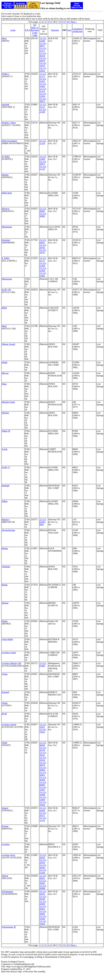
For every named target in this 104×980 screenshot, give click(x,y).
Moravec (6, 209)
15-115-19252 (43, 731)
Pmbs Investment (9, 141)
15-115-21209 (43, 264)
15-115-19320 (43, 918)
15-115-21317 (43, 50)
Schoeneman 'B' (9, 927)
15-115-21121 (43, 106)
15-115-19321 (43, 69)
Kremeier (6, 240)
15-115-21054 (43, 95)
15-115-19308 (43, 794)
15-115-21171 (43, 260)
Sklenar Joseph (8, 344)
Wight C (6, 74)
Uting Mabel (7, 639)
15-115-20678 (43, 59)
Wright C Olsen (9, 123)
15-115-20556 (43, 856)
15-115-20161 (43, 754)
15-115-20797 (43, 251)
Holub (5, 362)
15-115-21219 (43, 168)
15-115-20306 (43, 779)
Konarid (5, 692)
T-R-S (28, 30)
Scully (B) (6, 290)
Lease (13, 30)
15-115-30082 (43, 215)
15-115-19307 (43, 789)
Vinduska (6, 567)
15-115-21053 (43, 80)
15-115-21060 (43, 158)
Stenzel (5, 808)
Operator (55, 30)
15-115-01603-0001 (43, 522)
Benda (5, 585)
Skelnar (5, 603)
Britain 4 (6, 519)
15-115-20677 (43, 45)
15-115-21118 (43, 90)
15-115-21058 (43, 269)
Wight (4, 743)
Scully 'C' (6, 467)
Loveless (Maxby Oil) (12, 663)
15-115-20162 (43, 759)
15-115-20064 (43, 769)
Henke (5, 621)
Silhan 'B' (6, 431)
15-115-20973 (43, 100)
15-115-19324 (43, 922)
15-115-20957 (43, 241)
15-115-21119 (43, 819)
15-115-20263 (43, 893)
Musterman (7, 227)
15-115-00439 (43, 744)
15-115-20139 (43, 749)
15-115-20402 (43, 913)
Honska (5, 175)
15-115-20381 (43, 882)
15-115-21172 (43, 75)
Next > (74, 22)
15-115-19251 (43, 726)
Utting (5, 674)
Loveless (6, 844)
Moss (4, 38)
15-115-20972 (43, 163)
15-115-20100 (43, 898)
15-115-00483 (43, 784)
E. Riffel (6, 258)
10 (68, 22)
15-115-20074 (43, 764)
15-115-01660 (43, 665)
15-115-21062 (43, 85)
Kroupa (5, 826)
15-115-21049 (43, 40)
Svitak (5, 449)
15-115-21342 (43, 871)
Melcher (5, 413)
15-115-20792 (43, 246)
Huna (4, 326)
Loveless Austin (9, 653)
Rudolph (6, 486)
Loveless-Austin (9, 724)
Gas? (70, 30)
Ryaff (4, 714)
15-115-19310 (43, 803)
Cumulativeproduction (78, 30)
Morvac (5, 373)
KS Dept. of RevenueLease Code (35, 30)
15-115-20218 (43, 54)
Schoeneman (7, 891)
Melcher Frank (8, 402)
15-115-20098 (43, 887)
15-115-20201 (43, 877)
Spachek (6, 105)
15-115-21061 (43, 274)
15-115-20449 (43, 903)
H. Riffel (6, 157)
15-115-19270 (43, 64)
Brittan (5, 548)
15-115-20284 (43, 809)
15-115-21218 (43, 142)
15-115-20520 (43, 866)
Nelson (5, 876)
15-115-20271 (43, 814)
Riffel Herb (7, 193)
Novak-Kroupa (8, 530)
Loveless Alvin (8, 855)
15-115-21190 (43, 111)
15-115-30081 (43, 210)
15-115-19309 (43, 798)
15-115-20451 (43, 774)
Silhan (5, 501)
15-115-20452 (43, 908)
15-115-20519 (43, 861)
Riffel (4, 308)
